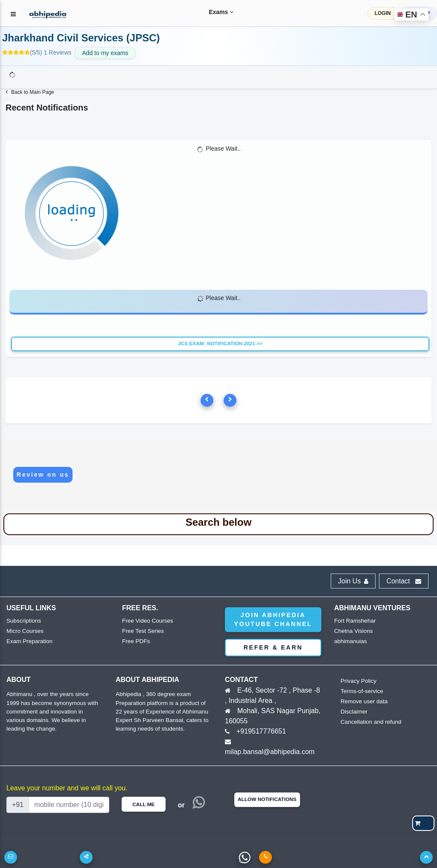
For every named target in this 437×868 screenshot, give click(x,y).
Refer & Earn (273, 647)
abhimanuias (350, 641)
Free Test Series (142, 631)
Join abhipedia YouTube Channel (273, 619)
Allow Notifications (267, 799)
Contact (404, 581)
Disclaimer (354, 712)
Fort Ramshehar (354, 621)
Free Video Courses (147, 621)
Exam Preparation (29, 641)
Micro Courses (24, 631)
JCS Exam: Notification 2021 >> (220, 344)
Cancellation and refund (370, 722)
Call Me (143, 804)
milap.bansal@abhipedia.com (270, 752)
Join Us (353, 581)
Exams (213, 12)
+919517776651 (261, 731)
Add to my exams (105, 53)
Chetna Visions (353, 631)
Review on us (43, 475)
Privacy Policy (358, 681)
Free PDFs (135, 641)
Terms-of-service (361, 691)
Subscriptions (23, 621)
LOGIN (383, 13)
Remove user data (363, 701)
